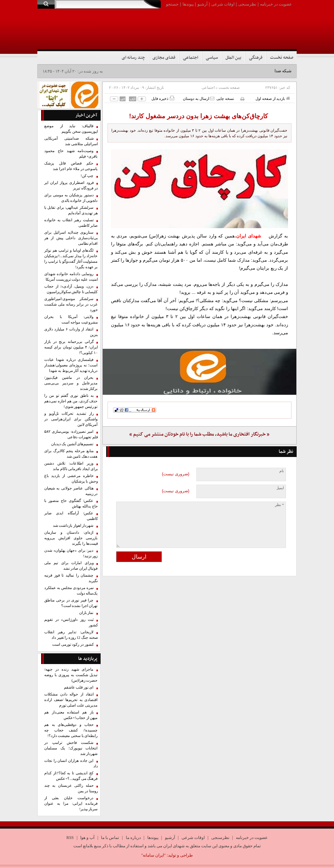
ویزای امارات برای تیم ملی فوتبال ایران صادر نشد (71, 566)
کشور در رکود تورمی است (73, 645)
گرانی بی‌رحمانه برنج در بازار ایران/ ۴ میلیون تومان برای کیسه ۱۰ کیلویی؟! (71, 347)
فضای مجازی (164, 58)
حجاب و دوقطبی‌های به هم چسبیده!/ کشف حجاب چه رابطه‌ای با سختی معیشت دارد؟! (71, 730)
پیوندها (188, 4)
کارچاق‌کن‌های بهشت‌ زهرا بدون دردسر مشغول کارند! (199, 116)
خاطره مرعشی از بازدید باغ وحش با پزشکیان (71, 479)
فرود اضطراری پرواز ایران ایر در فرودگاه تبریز (71, 185)
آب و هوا (87, 838)
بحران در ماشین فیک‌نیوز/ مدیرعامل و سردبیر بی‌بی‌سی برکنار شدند (71, 383)
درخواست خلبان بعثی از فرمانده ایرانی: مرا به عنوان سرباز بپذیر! (71, 804)
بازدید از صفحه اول (273, 98)
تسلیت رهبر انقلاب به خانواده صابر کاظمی (71, 223)
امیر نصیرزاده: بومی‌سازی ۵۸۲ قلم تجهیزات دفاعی (71, 434)
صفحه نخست (282, 58)
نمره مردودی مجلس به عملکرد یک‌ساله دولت (71, 591)
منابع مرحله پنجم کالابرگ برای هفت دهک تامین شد (71, 454)
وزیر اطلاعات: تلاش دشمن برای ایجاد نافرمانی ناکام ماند (71, 466)
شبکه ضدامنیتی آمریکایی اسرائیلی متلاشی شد (71, 141)
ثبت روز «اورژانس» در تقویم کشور (71, 622)
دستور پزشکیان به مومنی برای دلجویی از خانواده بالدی (71, 198)
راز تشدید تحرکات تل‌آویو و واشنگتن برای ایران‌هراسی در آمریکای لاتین (71, 419)
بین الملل (233, 58)
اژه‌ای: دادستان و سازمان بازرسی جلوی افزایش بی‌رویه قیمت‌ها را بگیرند (71, 538)
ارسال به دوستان (199, 98)
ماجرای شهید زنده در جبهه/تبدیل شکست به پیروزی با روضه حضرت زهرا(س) (71, 675)
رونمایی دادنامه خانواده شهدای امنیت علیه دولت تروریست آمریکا (71, 277)
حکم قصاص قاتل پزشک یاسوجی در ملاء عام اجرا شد (71, 166)
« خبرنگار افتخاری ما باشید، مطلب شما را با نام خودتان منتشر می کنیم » (199, 434)
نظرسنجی (247, 4)
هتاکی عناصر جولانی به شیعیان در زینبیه (71, 491)
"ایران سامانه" (153, 855)
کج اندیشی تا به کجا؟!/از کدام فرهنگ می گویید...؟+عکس (71, 776)
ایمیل (280, 488)
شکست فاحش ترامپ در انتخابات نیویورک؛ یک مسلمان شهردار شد (71, 748)
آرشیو (202, 4)
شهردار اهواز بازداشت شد (73, 526)
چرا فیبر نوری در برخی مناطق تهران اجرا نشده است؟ (71, 603)
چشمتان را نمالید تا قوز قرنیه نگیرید (71, 578)
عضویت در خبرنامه (276, 4)
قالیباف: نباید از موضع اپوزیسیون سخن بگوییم (71, 129)
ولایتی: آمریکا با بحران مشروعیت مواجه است (71, 320)
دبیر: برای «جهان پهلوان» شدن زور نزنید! (71, 553)
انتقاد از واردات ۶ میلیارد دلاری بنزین (71, 332)
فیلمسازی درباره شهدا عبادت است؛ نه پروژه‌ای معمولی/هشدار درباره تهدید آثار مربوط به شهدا (71, 365)
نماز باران (86, 613)
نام (282, 471)
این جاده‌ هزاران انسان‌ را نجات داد (71, 763)
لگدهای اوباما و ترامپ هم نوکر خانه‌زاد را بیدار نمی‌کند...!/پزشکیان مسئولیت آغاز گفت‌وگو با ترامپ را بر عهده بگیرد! (71, 259)
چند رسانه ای (133, 58)
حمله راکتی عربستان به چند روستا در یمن (71, 788)
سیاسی (212, 58)
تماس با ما (110, 838)
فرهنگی (256, 58)
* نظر (279, 505)
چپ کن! (87, 176)
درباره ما (133, 838)
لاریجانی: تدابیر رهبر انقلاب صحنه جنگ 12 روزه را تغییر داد (71, 635)
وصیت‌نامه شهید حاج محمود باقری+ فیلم (71, 154)
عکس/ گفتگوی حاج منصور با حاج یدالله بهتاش (71, 503)
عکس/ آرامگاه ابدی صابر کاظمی (71, 516)
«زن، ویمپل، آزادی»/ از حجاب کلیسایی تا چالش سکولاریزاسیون (71, 289)
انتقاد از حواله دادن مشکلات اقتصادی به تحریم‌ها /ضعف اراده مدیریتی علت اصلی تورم (71, 700)
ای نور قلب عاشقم (79, 687)
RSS (70, 838)
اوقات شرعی (223, 4)
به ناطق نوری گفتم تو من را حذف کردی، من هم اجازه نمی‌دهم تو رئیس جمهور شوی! (71, 401)
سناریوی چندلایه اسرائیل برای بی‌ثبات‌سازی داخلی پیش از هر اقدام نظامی (71, 238)
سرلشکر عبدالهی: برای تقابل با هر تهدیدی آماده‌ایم (71, 210)
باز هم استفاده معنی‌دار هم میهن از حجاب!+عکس (71, 715)
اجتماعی (191, 58)
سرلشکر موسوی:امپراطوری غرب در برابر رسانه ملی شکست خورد (71, 304)
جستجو (172, 4)
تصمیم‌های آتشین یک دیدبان (72, 444)
